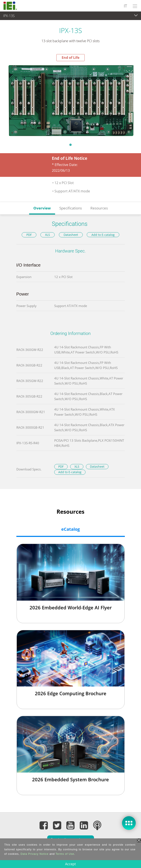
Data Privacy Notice (35, 854)
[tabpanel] (70, 101)
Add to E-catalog (103, 235)
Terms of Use (65, 854)
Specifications (71, 208)
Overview (42, 208)
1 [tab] (71, 145)
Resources (99, 208)
